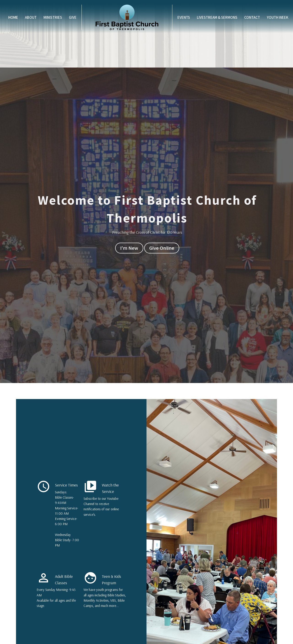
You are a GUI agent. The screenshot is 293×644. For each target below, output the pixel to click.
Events (184, 17)
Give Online (162, 248)
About (31, 17)
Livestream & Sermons (217, 17)
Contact (252, 17)
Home (13, 17)
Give (73, 17)
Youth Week (278, 17)
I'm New (129, 248)
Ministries (53, 17)
